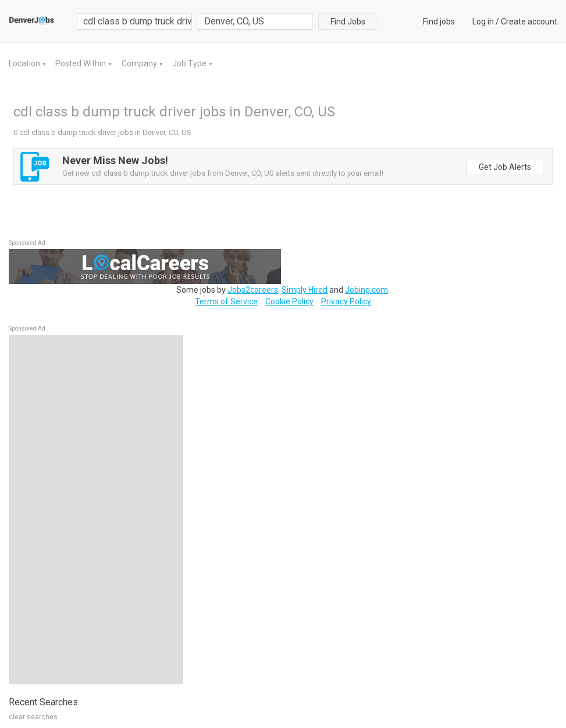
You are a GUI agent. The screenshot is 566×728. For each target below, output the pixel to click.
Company (140, 63)
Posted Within (81, 63)
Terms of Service (226, 301)
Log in (483, 22)
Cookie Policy (289, 301)
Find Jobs (348, 22)
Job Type (190, 63)
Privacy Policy (346, 301)
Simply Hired (305, 290)
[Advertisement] (96, 510)
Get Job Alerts (505, 167)
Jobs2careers (253, 290)
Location (25, 63)
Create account (529, 22)
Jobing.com (366, 290)
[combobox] (255, 21)
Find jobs (439, 22)
